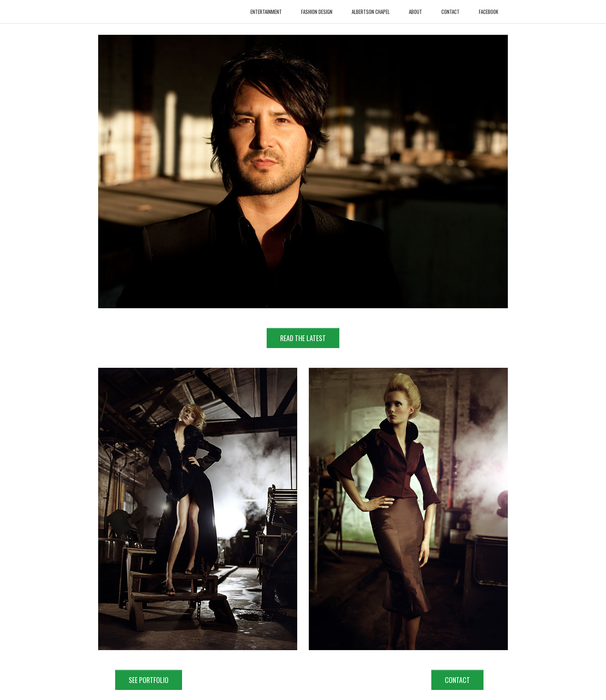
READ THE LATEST (303, 338)
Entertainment (266, 8)
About (415, 8)
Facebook (489, 8)
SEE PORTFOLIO (149, 680)
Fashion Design (317, 8)
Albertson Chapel (371, 8)
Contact (450, 8)
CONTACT (457, 680)
